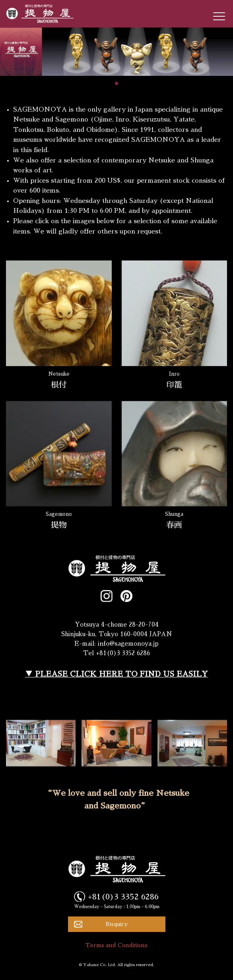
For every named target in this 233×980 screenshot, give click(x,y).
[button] (116, 83)
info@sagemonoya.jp (128, 643)
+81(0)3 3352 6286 (123, 897)
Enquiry (117, 924)
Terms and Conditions (116, 945)
